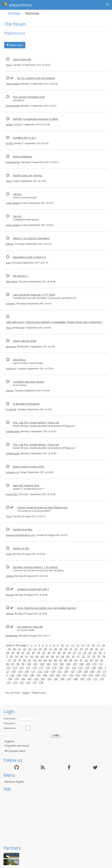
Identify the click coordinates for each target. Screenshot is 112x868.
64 (42, 656)
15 (88, 645)
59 (16, 656)
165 (56, 679)
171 (95, 679)
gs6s (8, 263)
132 (40, 671)
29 (61, 649)
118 (48, 668)
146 (32, 675)
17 (98, 645)
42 (28, 653)
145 (25, 675)
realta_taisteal (13, 84)
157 (104, 675)
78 (14, 660)
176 (28, 683)
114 (21, 668)
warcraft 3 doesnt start (26, 485)
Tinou (9, 65)
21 (19, 649)
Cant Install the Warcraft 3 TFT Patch (34, 295)
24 (35, 649)
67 (58, 656)
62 (32, 656)
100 (29, 664)
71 (78, 656)
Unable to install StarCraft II (33, 589)
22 (25, 649)
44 (38, 653)
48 (59, 653)
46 (49, 653)
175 (21, 683)
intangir (10, 391)
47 (54, 653)
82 (35, 660)
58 (11, 656)
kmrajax (10, 595)
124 (87, 668)
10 (62, 645)
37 (102, 649)
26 (45, 649)
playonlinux (17, 4)
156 (97, 675)
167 (69, 679)
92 (86, 660)
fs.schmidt (11, 409)
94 (97, 660)
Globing (10, 576)
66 (52, 656)
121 (67, 668)
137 (72, 671)
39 (13, 653)
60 (22, 656)
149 (51, 675)
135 (59, 671)
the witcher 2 (20, 276)
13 (78, 645)
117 (41, 668)
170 (89, 679)
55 (95, 653)
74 (94, 656)
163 (43, 679)
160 (23, 679)
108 (81, 664)
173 (8, 683)
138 (79, 671)
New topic (15, 45)
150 (58, 675)
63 (37, 656)
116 (35, 668)
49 (64, 653)
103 (49, 664)
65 (47, 656)
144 (19, 675)
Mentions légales (14, 782)
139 (86, 671)
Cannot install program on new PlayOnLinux (42, 507)
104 (55, 664)
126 (100, 668)
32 (76, 649)
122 (74, 668)
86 (55, 660)
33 (81, 649)
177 (35, 683)
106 (68, 664)
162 (36, 679)
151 (65, 675)
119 (54, 668)
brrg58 (9, 143)
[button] (107, 5)
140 (92, 671)
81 (30, 660)
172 (102, 679)
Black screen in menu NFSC (29, 467)
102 (42, 664)
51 (74, 653)
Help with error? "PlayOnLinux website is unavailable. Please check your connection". (54, 322)
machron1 (11, 369)
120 (61, 668)
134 (53, 671)
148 (45, 675)
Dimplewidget (13, 106)
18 (103, 645)
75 (99, 656)
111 (101, 664)
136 (66, 671)
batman (10, 244)
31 (71, 649)
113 (15, 668)
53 (85, 653)
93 (91, 660)
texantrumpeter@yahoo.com (20, 535)
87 (61, 660)
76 (104, 656)
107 (75, 664)
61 (27, 656)
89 (71, 660)
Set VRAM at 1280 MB (30, 627)
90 (76, 660)
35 (91, 649)
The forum (14, 13)
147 (38, 675)
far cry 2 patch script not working (36, 78)
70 (73, 656)
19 (9, 649)
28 (55, 649)
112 (8, 668)
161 (30, 679)
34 (86, 649)
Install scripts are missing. (28, 175)
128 (13, 671)
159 (16, 679)
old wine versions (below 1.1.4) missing (35, 567)
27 (50, 649)
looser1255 (12, 494)
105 (62, 664)
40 (18, 653)
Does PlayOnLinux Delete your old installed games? (47, 608)
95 (102, 660)
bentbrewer (12, 636)
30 (66, 649)
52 (80, 653)
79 (19, 660)
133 (46, 671)
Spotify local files (23, 529)
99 (23, 664)
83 (40, 660)
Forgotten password (17, 746)
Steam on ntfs (21, 548)
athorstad (11, 347)
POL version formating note (29, 97)
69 (68, 656)
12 (72, 645)
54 (90, 653)
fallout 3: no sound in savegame (31, 238)
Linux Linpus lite (22, 59)
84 (45, 660)
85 (50, 660)
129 (20, 671)
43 (33, 653)
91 (81, 660)
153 (78, 675)
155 (91, 675)
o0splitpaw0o (13, 431)
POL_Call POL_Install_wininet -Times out (36, 423)
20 (14, 649)
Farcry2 (17, 194)
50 (69, 653)
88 (66, 660)
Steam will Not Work (25, 341)
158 (10, 679)
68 (63, 656)
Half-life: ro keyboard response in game (36, 119)
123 (80, 668)
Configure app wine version (29, 382)
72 (83, 656)
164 (49, 679)
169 (82, 679)
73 (88, 656)
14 (83, 645)
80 (25, 660)
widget (9, 125)
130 (27, 671)
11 (67, 645)
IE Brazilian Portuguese (26, 404)
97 (13, 664)
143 (12, 675)
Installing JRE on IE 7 (25, 138)
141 (99, 671)
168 (75, 679)
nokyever (10, 304)
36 (97, 649)
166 (62, 679)
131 (33, 671)
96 (8, 664)
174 (15, 683)
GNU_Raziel (12, 282)
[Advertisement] (56, 818)
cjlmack (10, 614)
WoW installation (23, 157)
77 (9, 660)
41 (23, 653)
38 (8, 653)
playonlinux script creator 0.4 (29, 257)
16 (93, 645)
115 (28, 668)
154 (84, 675)
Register (9, 741)
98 (18, 664)
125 (94, 668)
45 (44, 653)
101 (35, 664)
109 (88, 664)
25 (40, 649)
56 (100, 653)
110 (94, 664)
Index (26, 693)
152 (71, 675)
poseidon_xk (12, 472)
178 (41, 683)
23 (30, 649)
